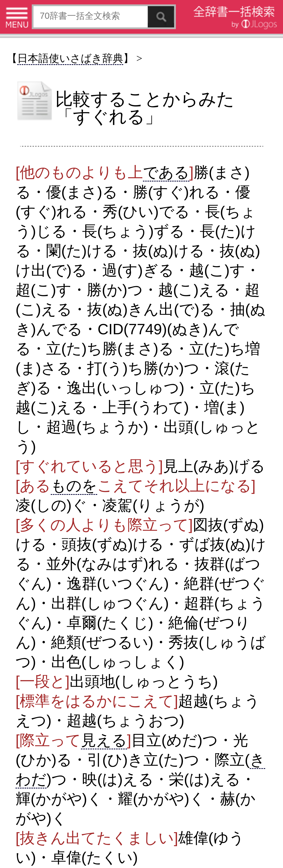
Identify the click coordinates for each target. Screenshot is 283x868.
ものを (74, 486)
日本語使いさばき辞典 (70, 58)
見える (104, 740)
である (166, 172)
